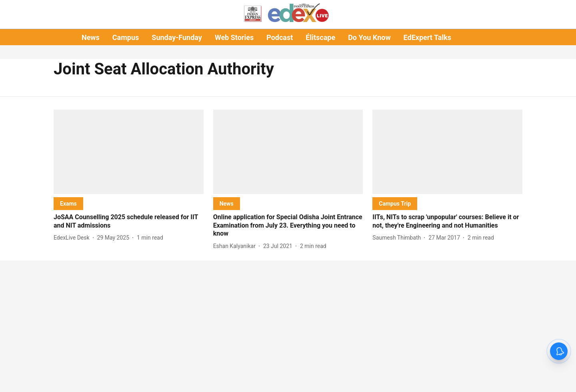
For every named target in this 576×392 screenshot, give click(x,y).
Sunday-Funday (177, 37)
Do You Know (369, 37)
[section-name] (68, 203)
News (91, 37)
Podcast (280, 37)
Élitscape (320, 37)
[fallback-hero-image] (129, 152)
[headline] (129, 222)
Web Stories (234, 37)
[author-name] (73, 238)
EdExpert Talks (427, 37)
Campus (126, 37)
